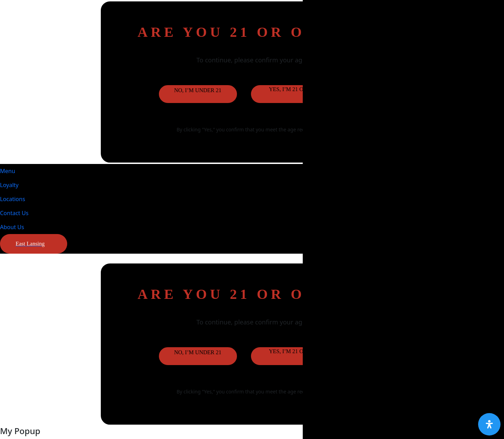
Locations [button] (13, 199)
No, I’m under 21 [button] (198, 90)
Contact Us (14, 213)
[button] (34, 244)
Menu (8, 171)
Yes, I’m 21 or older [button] (298, 89)
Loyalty (9, 185)
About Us (12, 227)
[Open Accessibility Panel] (489, 424)
